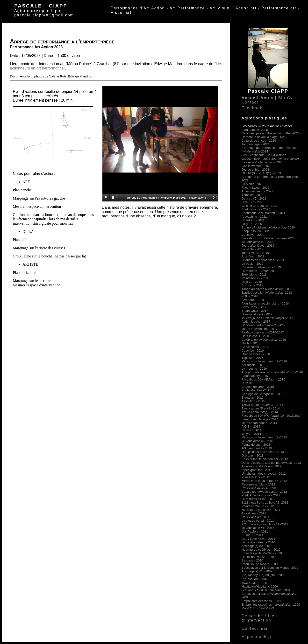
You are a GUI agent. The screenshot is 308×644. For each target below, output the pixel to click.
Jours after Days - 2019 (258, 246)
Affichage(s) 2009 (257, 571)
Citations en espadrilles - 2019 (263, 260)
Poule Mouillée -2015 (256, 390)
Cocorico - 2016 (253, 350)
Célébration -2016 (264, 340)
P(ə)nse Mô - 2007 (254, 579)
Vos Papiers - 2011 (255, 531)
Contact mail (255, 628)
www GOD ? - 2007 (255, 583)
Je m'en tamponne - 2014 (259, 423)
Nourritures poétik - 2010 (261, 550)
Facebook (252, 108)
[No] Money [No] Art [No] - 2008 (263, 575)
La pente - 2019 (253, 249)
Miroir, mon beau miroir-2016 (264, 361)
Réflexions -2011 (256, 517)
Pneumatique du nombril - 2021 (263, 213)
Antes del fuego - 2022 (257, 191)
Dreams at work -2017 (257, 314)
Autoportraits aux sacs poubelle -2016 (272, 372)
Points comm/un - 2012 (258, 506)
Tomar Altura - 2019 (255, 253)
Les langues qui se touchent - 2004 (266, 590)
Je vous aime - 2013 (258, 441)
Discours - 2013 (253, 455)
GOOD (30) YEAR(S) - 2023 (261, 173)
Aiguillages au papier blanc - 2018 (265, 303)
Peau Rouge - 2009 (261, 564)
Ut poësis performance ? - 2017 (264, 325)
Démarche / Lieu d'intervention (259, 618)
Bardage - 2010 (252, 560)
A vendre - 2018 (253, 300)
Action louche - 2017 (256, 322)
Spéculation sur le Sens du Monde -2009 (270, 568)
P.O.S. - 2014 (251, 426)
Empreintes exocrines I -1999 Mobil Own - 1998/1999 (271, 606)
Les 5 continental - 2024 (264, 155)
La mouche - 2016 (254, 369)
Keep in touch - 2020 (256, 231)
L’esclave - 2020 (253, 235)
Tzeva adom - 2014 (262, 405)
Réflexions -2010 (258, 557)
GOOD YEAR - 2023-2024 (270, 159)
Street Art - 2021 (253, 220)
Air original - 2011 (254, 513)
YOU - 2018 (250, 296)
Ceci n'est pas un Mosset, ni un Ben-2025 (271, 133)
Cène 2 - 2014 (251, 430)
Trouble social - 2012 (261, 466)
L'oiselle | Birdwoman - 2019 (261, 267)
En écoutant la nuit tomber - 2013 (265, 459)
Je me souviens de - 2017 (260, 329)
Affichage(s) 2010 (257, 546)
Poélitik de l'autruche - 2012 (261, 495)
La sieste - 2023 (262, 162)
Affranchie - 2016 (254, 365)
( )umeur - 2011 (252, 535)
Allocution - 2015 (253, 401)
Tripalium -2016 (252, 358)
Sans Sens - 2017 (254, 307)
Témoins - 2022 (252, 195)
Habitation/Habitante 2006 (260, 586)
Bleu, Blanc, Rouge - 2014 (260, 419)
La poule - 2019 (252, 264)
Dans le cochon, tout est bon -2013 (271, 463)
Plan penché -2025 (255, 130)
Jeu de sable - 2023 (255, 170)
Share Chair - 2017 (255, 311)
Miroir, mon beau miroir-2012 (264, 481)
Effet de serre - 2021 (256, 209)
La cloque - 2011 (258, 521)
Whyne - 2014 (251, 434)
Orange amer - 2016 (256, 354)
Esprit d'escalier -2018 (267, 293)
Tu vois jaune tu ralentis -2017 (267, 318)
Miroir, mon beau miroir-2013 (264, 437)
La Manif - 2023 (252, 184)
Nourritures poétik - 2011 (261, 510)
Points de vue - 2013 (256, 445)
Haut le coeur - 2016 (256, 336)
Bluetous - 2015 (253, 398)
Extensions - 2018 (254, 274)
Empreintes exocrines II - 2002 (263, 601)
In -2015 (247, 383)
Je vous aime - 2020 (258, 242)
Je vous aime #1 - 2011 (258, 528)
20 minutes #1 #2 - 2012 (258, 499)
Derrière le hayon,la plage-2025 (264, 137)
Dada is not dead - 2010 (258, 542)
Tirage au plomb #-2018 (267, 289)
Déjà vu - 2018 (252, 282)
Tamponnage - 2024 (256, 144)
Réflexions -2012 (260, 488)
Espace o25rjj (256, 637)
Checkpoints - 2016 (255, 347)
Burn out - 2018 (252, 285)
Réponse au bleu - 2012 (258, 484)
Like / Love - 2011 (258, 539)
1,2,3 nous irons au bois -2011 (265, 524)
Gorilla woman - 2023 (257, 166)
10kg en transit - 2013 (257, 448)
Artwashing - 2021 (254, 217)
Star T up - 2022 (253, 202)
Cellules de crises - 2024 (259, 141)
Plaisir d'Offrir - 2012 (256, 477)
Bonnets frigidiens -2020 (268, 227)
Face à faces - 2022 (255, 188)
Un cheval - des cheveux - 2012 (264, 474)
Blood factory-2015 (255, 376)
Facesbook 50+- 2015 (263, 379)
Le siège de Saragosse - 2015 (262, 394)
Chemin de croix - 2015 (258, 387)
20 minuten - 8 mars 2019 (259, 271)
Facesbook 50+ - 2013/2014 (272, 416)
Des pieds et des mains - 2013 (263, 452)
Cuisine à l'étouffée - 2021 (260, 206)
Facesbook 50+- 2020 (268, 238)
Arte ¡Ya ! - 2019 (253, 256)
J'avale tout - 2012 (264, 492)
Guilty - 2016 (251, 343)
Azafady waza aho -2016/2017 (263, 332)
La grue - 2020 (252, 224)
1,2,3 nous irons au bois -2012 (265, 502)
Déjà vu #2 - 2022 (254, 198)
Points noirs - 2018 (255, 278)
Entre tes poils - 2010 (262, 553)
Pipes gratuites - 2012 (257, 470)
